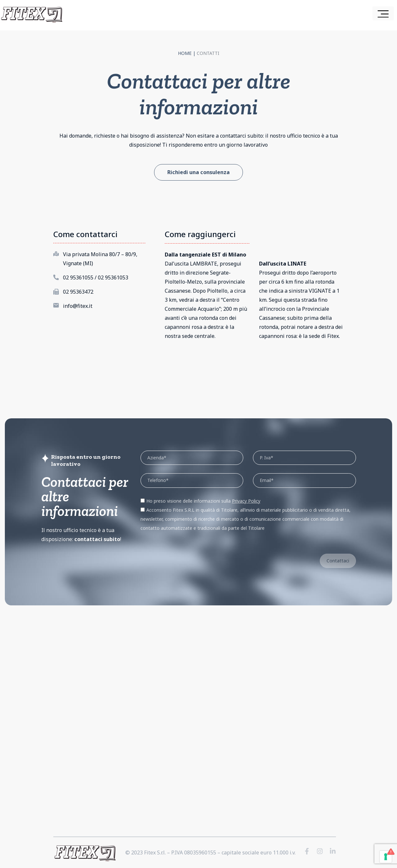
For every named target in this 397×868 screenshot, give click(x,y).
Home (185, 53)
